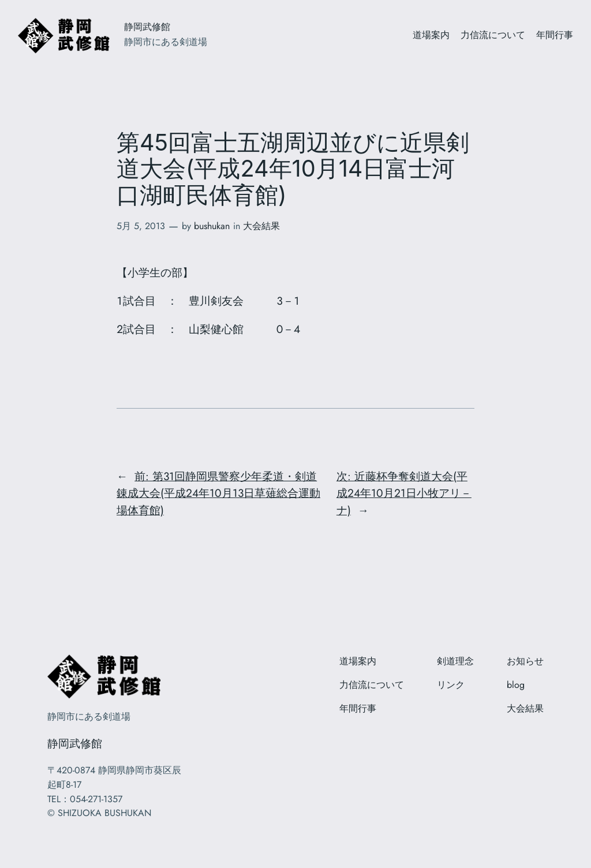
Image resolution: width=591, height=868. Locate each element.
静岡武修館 (147, 27)
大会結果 (261, 226)
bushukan (212, 226)
